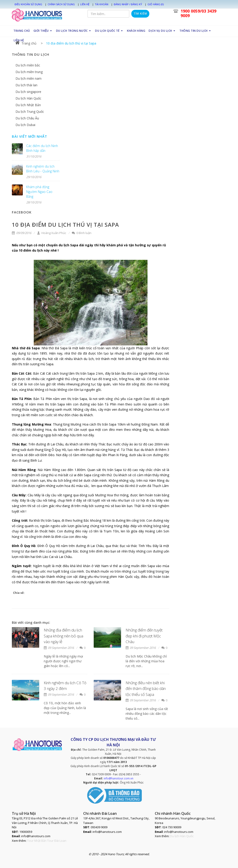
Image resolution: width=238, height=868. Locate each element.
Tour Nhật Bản (37, 841)
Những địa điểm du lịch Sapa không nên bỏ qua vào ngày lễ (63, 636)
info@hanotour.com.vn (119, 778)
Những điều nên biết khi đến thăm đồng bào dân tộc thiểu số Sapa (146, 689)
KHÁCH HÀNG (136, 31)
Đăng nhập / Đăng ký (128, 4)
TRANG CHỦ (22, 31)
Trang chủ (26, 43)
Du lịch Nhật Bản (28, 105)
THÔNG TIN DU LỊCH (195, 31)
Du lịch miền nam (28, 78)
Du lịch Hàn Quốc (28, 98)
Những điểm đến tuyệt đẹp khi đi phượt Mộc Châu (144, 636)
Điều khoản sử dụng (28, 4)
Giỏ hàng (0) (156, 4)
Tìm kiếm (140, 14)
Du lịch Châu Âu (27, 118)
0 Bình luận (82, 233)
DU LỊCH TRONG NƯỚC (74, 31)
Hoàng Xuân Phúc (52, 233)
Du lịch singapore (28, 92)
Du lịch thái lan (26, 85)
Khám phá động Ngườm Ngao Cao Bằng (39, 192)
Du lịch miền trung (29, 72)
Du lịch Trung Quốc (30, 112)
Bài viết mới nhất (30, 136)
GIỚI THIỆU (43, 31)
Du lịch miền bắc (28, 65)
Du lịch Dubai (25, 125)
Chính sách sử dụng (61, 4)
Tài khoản (102, 4)
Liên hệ (85, 4)
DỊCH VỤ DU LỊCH (162, 31)
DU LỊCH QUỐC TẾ (109, 31)
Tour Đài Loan (57, 841)
